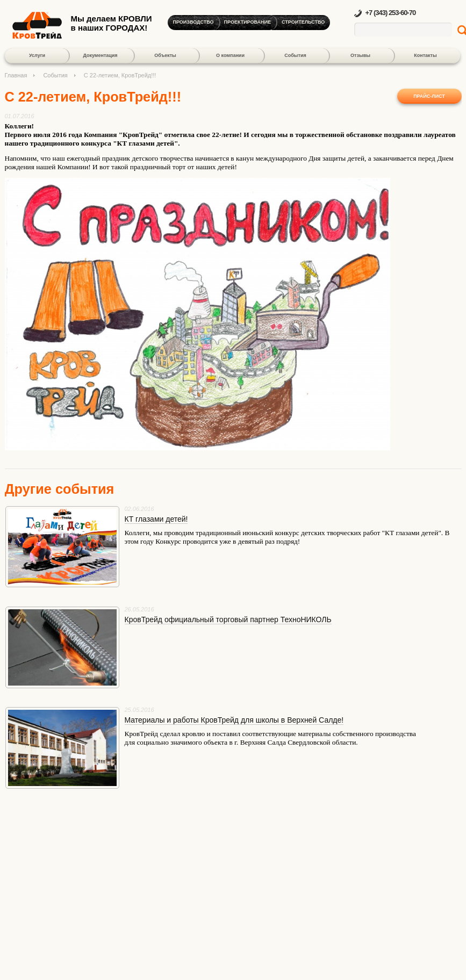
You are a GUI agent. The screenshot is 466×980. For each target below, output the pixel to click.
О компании (230, 55)
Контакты (425, 55)
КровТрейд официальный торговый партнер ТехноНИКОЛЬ (228, 619)
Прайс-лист (429, 96)
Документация (100, 55)
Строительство (303, 22)
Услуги (37, 55)
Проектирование (248, 22)
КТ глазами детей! (156, 519)
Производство (193, 22)
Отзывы (360, 55)
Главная (16, 75)
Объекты (165, 55)
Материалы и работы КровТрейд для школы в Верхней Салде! (234, 720)
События (295, 55)
